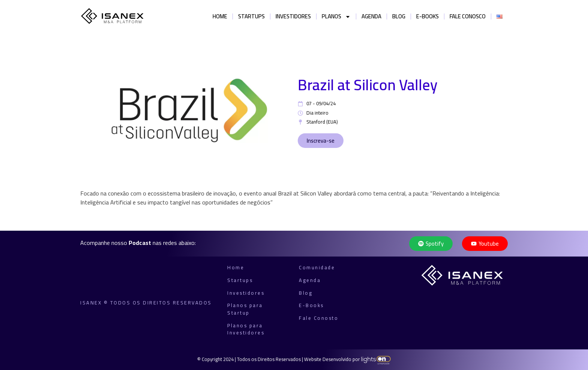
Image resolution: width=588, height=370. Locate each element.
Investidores (293, 16)
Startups (251, 16)
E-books (427, 16)
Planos (336, 17)
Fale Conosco (468, 16)
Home (220, 16)
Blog (399, 16)
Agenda (371, 16)
